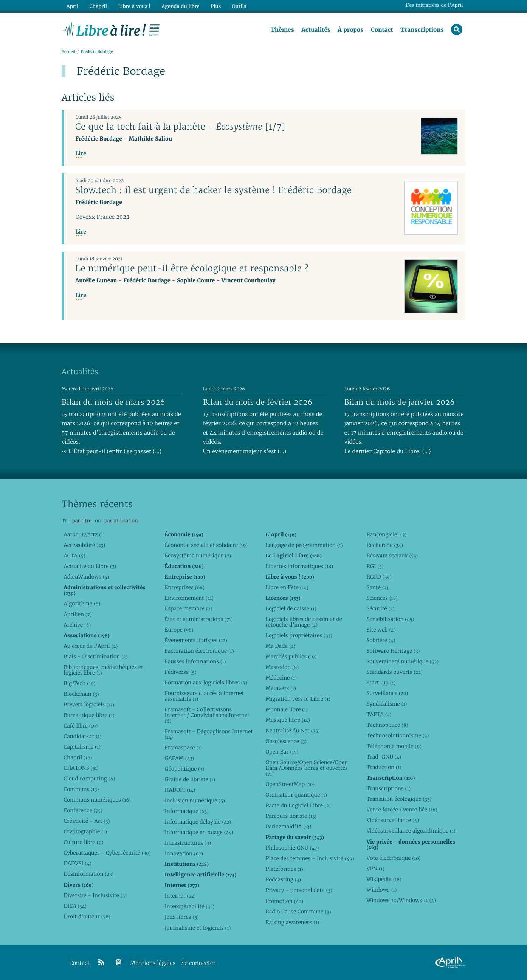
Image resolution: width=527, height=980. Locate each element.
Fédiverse (180, 672)
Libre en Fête (287, 587)
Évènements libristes (196, 640)
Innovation (184, 853)
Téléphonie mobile (394, 746)
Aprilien (77, 614)
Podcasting (283, 879)
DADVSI (77, 863)
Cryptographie (85, 831)
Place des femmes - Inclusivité (310, 858)
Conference (83, 810)
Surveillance (387, 693)
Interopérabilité (189, 906)
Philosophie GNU (292, 848)
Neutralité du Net (292, 731)
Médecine (281, 678)
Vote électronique (393, 858)
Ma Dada (280, 646)
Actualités (316, 30)
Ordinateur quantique (296, 795)
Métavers (281, 688)
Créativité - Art (87, 821)
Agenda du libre (180, 6)
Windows (381, 890)
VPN (375, 869)
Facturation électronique (199, 651)
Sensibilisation (390, 619)
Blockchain (81, 694)
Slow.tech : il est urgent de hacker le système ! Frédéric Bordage (213, 190)
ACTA (74, 556)
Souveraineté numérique (402, 661)
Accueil (68, 52)
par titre (82, 521)
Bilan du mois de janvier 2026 (400, 402)
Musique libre (288, 720)
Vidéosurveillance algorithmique (411, 831)
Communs (81, 789)
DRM (75, 906)
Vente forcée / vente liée (402, 810)
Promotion (284, 901)
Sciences (382, 598)
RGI (375, 566)
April (72, 6)
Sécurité (380, 608)
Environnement (189, 598)
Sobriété (381, 640)
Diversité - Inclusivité (95, 895)
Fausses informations (195, 661)
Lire (81, 154)
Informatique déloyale (198, 822)
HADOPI (180, 790)
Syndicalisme (387, 704)
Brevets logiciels (89, 704)
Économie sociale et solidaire (206, 545)
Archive (77, 625)
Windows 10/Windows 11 (401, 900)
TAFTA (379, 714)
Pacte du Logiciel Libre (298, 805)
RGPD (379, 577)
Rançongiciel (386, 534)
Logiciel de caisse (291, 608)
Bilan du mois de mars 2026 (113, 402)
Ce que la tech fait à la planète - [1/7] (180, 127)
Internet (180, 896)
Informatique (187, 811)
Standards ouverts (394, 672)
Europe (179, 630)
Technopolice (387, 725)
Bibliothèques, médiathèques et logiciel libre (103, 670)
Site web (381, 630)
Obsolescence (286, 741)
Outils (239, 6)
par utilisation (121, 521)
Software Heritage (393, 651)
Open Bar (282, 752)
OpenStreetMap (290, 784)
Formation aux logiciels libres (206, 683)
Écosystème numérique (198, 556)
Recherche (385, 545)
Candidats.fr (82, 736)
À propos (350, 30)
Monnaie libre (287, 709)
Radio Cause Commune (298, 912)
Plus (216, 6)
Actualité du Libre (90, 566)
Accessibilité (84, 545)
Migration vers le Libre (298, 699)
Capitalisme (82, 747)
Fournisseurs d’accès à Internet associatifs (204, 696)
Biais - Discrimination (95, 656)
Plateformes (284, 869)
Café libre (81, 726)
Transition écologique (399, 799)
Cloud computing (89, 779)
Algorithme (82, 604)
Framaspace (183, 748)
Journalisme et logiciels (198, 928)
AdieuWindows (86, 577)
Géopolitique (184, 769)
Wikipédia (384, 879)
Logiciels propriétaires (299, 635)
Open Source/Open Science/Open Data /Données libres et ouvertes (307, 768)
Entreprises (184, 587)
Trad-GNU (384, 757)
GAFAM (179, 758)
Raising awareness (292, 922)
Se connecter (198, 963)
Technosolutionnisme (398, 735)
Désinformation (88, 874)
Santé (377, 587)
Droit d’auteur (87, 917)
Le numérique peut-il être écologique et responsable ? (192, 268)
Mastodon (282, 667)
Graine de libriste (190, 779)
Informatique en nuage (199, 832)
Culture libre (83, 842)
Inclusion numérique (195, 800)
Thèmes (282, 30)
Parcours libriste (291, 816)
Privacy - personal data (299, 890)
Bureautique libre (89, 715)
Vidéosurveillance (393, 820)
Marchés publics (291, 656)
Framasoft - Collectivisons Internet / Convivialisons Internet (207, 715)
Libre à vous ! (134, 6)
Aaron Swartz (84, 534)
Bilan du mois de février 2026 (258, 402)
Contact (382, 30)
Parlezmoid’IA (288, 827)
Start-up (381, 683)
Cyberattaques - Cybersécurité (107, 853)
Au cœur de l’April (91, 646)
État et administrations (198, 619)
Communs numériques (97, 800)
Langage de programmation (304, 545)
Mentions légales (153, 963)
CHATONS (81, 768)
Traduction (384, 767)
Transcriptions (422, 30)
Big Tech (79, 683)
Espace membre (188, 608)
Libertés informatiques (299, 566)
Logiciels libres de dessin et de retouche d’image (304, 622)
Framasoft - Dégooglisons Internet (208, 734)
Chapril (78, 757)
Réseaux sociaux (392, 556)
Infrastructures (188, 843)
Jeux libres (182, 917)
